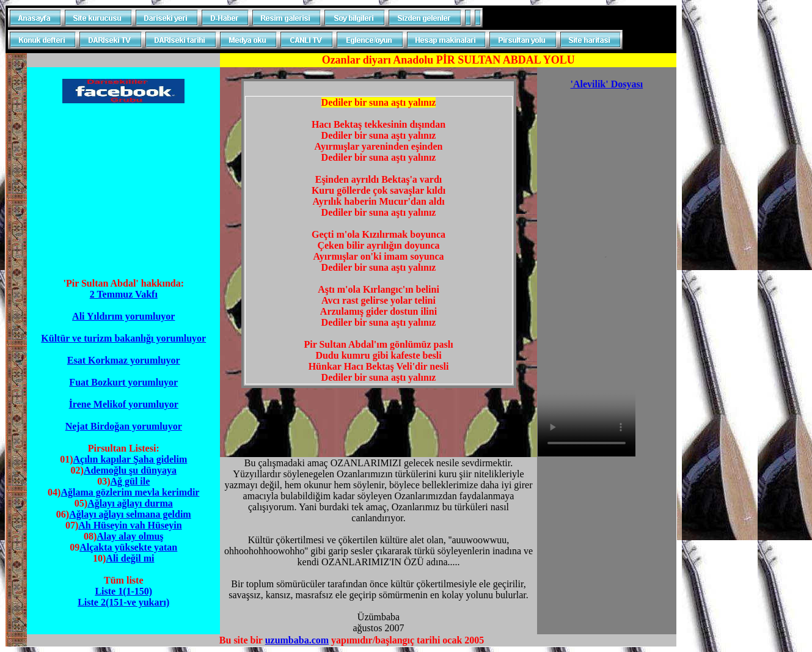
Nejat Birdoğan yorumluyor (124, 426)
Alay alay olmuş (130, 536)
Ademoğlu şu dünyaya (130, 470)
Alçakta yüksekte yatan (128, 547)
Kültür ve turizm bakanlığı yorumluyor (123, 338)
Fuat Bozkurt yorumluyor (123, 382)
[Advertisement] (123, 191)
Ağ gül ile (130, 481)
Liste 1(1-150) (123, 591)
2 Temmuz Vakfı (124, 294)
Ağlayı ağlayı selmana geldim (130, 514)
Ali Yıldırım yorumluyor (123, 316)
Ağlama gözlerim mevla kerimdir (130, 492)
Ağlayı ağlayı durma (130, 503)
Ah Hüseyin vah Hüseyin (130, 525)
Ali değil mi (130, 558)
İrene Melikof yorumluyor (124, 404)
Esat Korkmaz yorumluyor (124, 360)
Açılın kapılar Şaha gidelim (130, 459)
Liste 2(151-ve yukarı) (123, 602)
